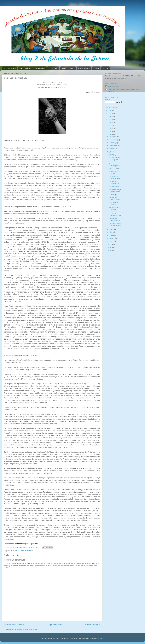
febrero (112, 238)
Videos (105, 68)
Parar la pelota (114, 186)
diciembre (113, 137)
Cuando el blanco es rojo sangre (115, 224)
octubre (112, 143)
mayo (112, 229)
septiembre (114, 146)
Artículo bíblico (10, 68)
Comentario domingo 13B (115, 165)
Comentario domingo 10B (115, 220)
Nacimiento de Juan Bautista (115, 177)
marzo (112, 235)
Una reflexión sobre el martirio (114, 209)
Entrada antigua (93, 625)
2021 (110, 125)
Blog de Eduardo (113, 86)
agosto (112, 149)
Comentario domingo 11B (115, 198)
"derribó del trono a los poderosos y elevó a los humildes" (124, 90)
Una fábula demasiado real (115, 215)
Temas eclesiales (68, 68)
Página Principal (55, 625)
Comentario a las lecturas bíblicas (32, 68)
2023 (110, 119)
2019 (110, 131)
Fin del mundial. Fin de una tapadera (115, 159)
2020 (110, 128)
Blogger (102, 638)
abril (111, 232)
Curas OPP (53, 68)
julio (111, 152)
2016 (110, 248)
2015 (110, 251)
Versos (96, 68)
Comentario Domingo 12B (115, 182)
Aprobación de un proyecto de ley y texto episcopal (115, 192)
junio (111, 155)
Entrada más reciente (14, 625)
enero (112, 241)
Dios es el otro (114, 169)
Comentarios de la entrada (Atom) (25, 629)
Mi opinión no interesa (114, 203)
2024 (110, 116)
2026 (110, 110)
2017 (110, 245)
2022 (110, 122)
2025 (110, 113)
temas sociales (84, 68)
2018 (110, 134)
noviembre (113, 140)
